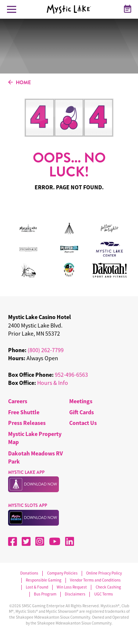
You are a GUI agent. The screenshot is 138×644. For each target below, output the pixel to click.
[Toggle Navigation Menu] (12, 9)
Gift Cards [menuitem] (82, 412)
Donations (29, 573)
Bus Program (45, 594)
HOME (20, 83)
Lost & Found (37, 587)
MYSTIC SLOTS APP (28, 505)
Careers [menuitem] (18, 401)
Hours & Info (53, 383)
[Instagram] (40, 541)
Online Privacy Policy (104, 573)
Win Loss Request (72, 587)
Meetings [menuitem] (81, 401)
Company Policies (62, 573)
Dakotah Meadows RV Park (36, 457)
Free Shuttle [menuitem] (24, 412)
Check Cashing (108, 587)
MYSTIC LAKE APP (26, 472)
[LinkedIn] (70, 541)
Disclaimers (75, 594)
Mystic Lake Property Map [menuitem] (35, 438)
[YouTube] (55, 541)
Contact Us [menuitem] (83, 423)
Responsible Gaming (44, 580)
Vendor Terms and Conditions (95, 580)
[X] (26, 541)
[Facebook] (13, 541)
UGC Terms (104, 594)
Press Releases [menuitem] (27, 423)
